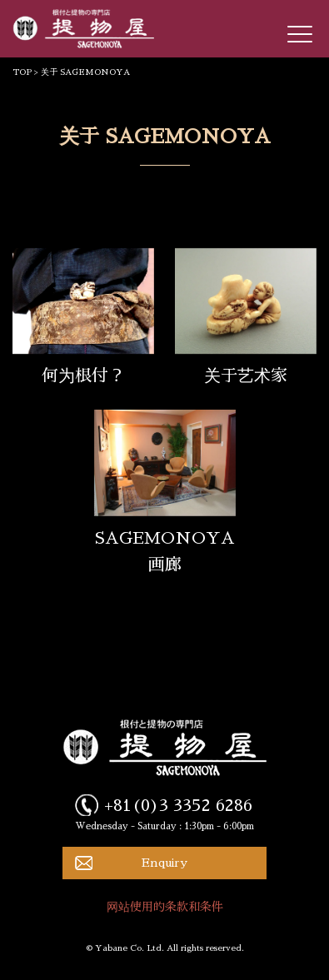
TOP (22, 72)
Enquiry (164, 863)
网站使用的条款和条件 (165, 907)
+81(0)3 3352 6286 (178, 805)
